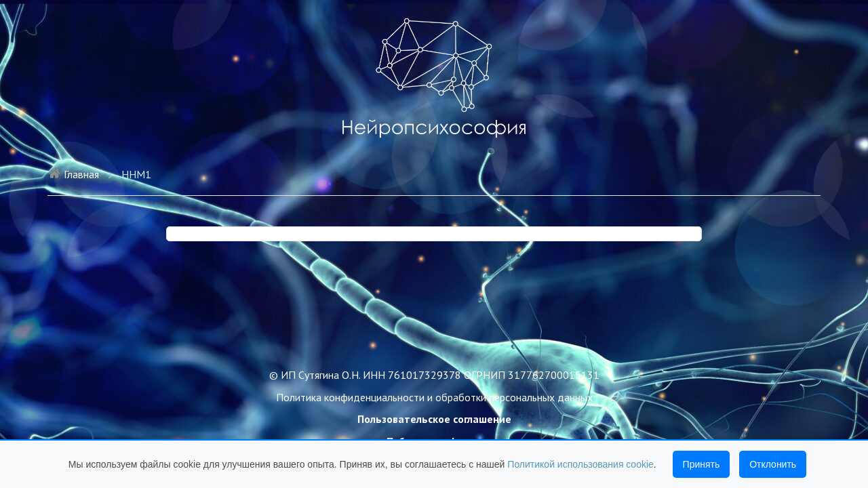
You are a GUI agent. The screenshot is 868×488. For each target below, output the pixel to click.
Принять (702, 464)
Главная (73, 174)
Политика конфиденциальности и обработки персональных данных (434, 397)
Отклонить (773, 464)
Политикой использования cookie (580, 464)
